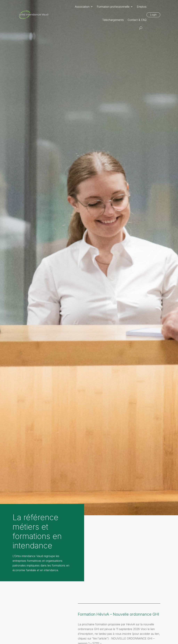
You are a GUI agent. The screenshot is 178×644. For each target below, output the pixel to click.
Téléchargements (113, 20)
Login (153, 15)
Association (82, 7)
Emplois (142, 7)
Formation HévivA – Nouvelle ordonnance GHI (118, 614)
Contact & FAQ (137, 20)
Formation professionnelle (113, 7)
